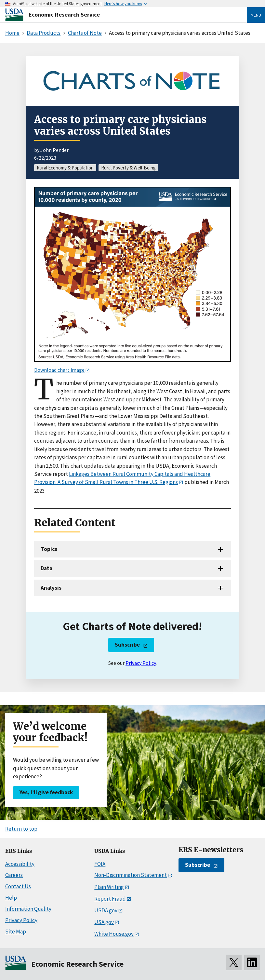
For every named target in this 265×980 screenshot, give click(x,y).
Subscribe (127, 645)
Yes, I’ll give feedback (46, 792)
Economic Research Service (64, 14)
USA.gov (104, 922)
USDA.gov (106, 910)
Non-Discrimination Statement (131, 875)
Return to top (21, 829)
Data (46, 568)
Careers (14, 875)
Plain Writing (109, 887)
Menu (256, 15)
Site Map (16, 932)
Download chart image (59, 370)
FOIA (100, 864)
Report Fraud (110, 899)
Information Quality (28, 909)
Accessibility (20, 864)
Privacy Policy (141, 663)
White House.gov (114, 934)
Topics (49, 549)
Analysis (51, 588)
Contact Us (18, 886)
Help (11, 898)
